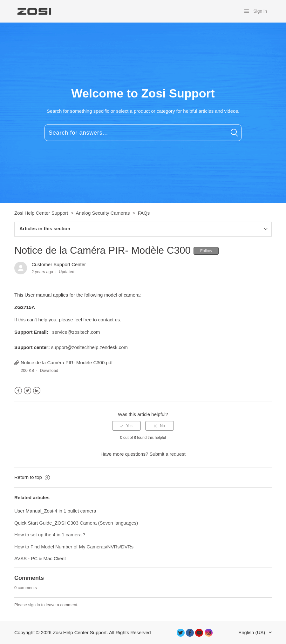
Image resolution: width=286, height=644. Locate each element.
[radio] (126, 426)
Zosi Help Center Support (41, 213)
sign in (34, 605)
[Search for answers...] (143, 133)
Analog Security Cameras (103, 213)
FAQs (144, 213)
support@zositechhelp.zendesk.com (89, 347)
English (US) (252, 632)
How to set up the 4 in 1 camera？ (50, 535)
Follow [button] (206, 251)
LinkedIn (37, 391)
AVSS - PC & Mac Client (40, 558)
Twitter (27, 391)
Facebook (18, 391)
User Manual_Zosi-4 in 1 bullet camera (55, 511)
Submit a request (167, 454)
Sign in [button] (260, 11)
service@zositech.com (76, 332)
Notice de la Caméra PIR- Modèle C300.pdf (67, 362)
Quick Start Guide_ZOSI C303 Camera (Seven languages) (76, 523)
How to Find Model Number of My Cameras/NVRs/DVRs (74, 547)
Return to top (32, 477)
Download (49, 370)
